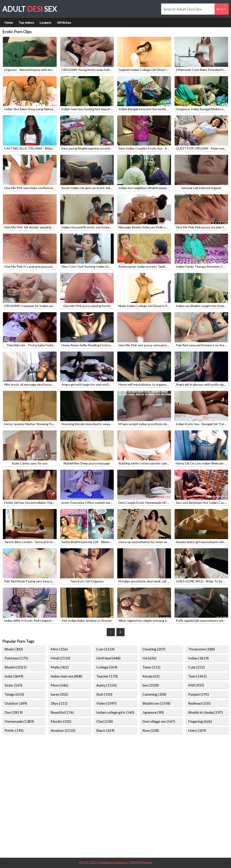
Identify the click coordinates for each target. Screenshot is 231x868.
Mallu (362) (60, 667)
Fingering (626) (200, 721)
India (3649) (14, 676)
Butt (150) (104, 694)
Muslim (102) (61, 721)
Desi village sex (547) (159, 721)
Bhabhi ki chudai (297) (205, 712)
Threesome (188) (201, 649)
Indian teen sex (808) (66, 676)
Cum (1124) (105, 649)
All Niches (64, 22)
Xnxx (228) (151, 730)
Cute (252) (196, 667)
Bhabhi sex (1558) (156, 703)
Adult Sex (30, 9)
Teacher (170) (107, 676)
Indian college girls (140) (115, 712)
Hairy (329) (197, 730)
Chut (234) (105, 721)
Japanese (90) (153, 712)
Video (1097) (106, 703)
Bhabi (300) (14, 649)
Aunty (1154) (106, 685)
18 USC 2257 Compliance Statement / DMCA (109, 862)
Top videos (26, 22)
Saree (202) (59, 694)
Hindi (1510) (60, 658)
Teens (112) (151, 667)
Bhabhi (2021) (16, 667)
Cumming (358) (154, 694)
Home (9, 22)
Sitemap (147, 862)
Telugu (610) (14, 694)
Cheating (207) (154, 649)
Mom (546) (59, 685)
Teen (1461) (197, 676)
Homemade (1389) (19, 721)
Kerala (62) (151, 676)
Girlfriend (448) (108, 658)
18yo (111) (59, 703)
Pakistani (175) (16, 658)
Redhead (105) (199, 703)
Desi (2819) (14, 712)
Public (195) (14, 730)
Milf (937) (196, 685)
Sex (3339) (151, 685)
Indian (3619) (198, 658)
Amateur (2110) (63, 730)
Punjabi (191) (199, 694)
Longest (46, 22)
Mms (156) (59, 649)
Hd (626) (149, 658)
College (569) (107, 667)
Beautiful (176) (62, 712)
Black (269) (105, 730)
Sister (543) (13, 685)
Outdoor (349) (16, 703)
